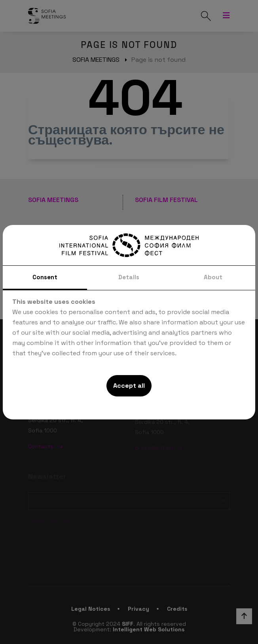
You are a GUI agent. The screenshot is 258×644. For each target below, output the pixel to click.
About (213, 277)
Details (129, 277)
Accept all (129, 386)
